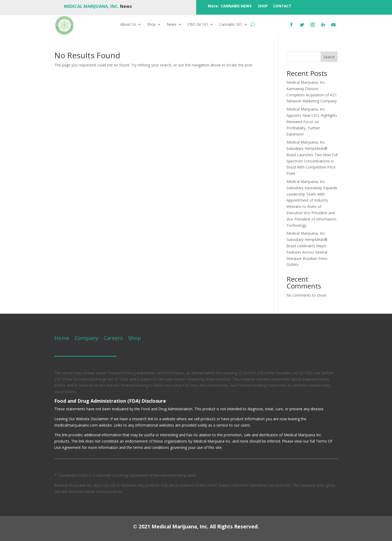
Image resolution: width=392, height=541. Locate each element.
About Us (128, 25)
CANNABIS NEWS (236, 6)
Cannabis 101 (231, 25)
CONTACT (282, 6)
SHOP (263, 6)
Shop (151, 25)
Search (329, 57)
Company (86, 338)
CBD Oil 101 (198, 25)
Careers (113, 338)
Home (62, 338)
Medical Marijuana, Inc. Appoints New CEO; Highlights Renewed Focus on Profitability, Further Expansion (312, 122)
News (172, 25)
